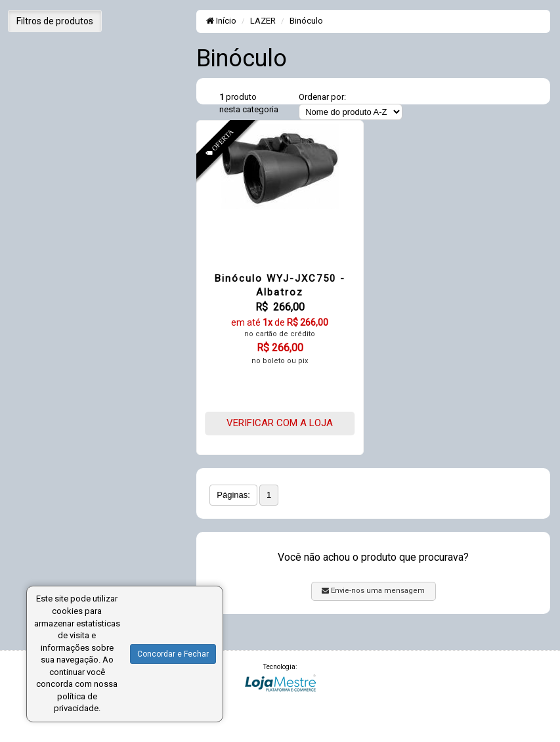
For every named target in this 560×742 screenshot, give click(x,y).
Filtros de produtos (55, 21)
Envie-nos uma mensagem (373, 591)
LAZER (263, 21)
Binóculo (306, 21)
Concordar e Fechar (173, 654)
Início (221, 21)
